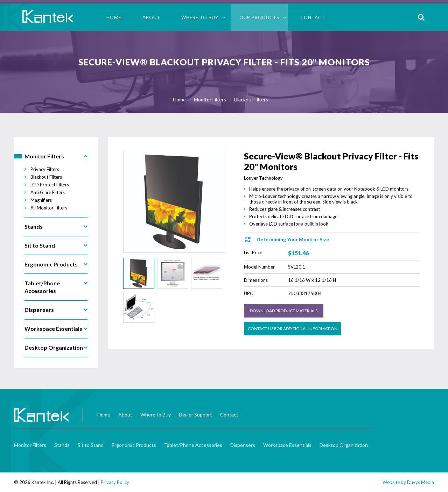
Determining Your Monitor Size (293, 239)
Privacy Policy (115, 482)
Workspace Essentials (287, 445)
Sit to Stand (91, 445)
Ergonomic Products (134, 445)
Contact (313, 17)
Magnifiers (41, 200)
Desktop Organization (344, 445)
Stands (62, 445)
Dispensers (243, 445)
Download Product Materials (284, 311)
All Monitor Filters (49, 208)
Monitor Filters (210, 99)
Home (114, 17)
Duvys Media (421, 482)
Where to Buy (200, 17)
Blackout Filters (251, 99)
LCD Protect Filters (50, 185)
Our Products (259, 17)
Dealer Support (195, 415)
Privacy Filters (45, 169)
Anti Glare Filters (48, 192)
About (151, 17)
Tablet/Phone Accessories (193, 445)
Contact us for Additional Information (293, 329)
